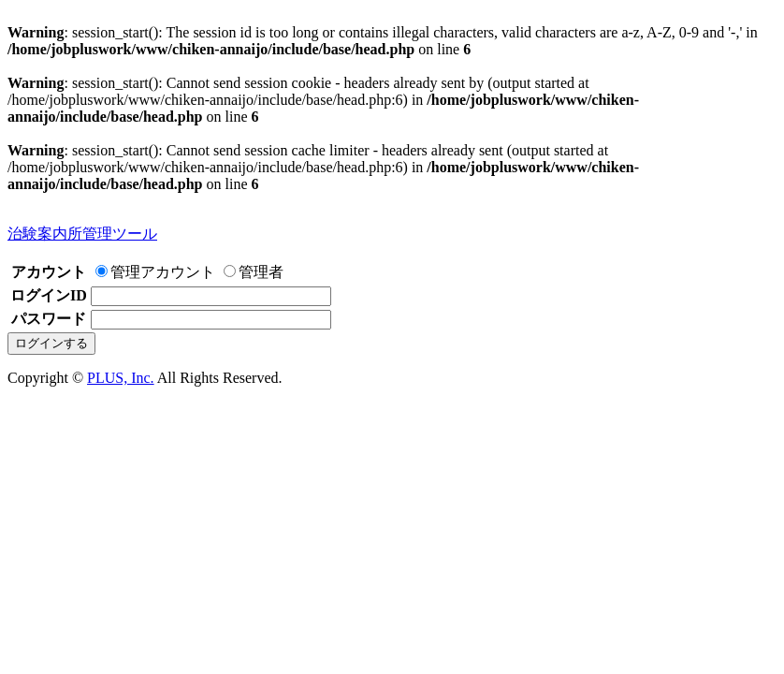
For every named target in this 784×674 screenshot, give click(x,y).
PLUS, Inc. (121, 378)
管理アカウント (155, 272)
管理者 (254, 272)
